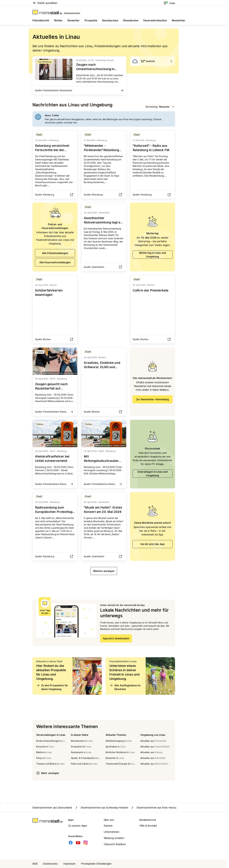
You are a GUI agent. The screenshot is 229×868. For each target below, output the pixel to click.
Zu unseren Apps (78, 826)
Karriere (108, 826)
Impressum (69, 864)
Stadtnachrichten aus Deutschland (52, 808)
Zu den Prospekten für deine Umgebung (52, 687)
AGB (35, 864)
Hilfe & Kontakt (148, 826)
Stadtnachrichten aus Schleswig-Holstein (101, 808)
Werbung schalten (114, 838)
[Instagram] (86, 843)
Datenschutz (50, 864)
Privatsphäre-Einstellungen (96, 864)
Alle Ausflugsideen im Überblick (125, 687)
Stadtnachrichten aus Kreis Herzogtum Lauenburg (162, 808)
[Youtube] (78, 843)
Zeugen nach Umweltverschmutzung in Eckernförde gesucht (95, 69)
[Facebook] (71, 843)
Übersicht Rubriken (115, 844)
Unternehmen (111, 832)
